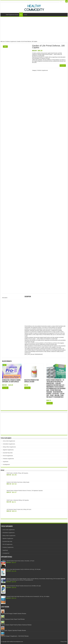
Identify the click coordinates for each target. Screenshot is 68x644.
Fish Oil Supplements (8, 456)
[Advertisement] (34, 29)
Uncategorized (6, 464)
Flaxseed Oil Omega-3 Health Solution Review (14, 614)
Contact (25, 15)
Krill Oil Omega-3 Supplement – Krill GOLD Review (15, 636)
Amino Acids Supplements (9, 441)
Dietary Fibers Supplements (9, 447)
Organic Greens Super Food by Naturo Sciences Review (16, 625)
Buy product (63, 66)
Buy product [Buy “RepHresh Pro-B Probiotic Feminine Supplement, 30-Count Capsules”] (5, 388)
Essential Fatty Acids (8, 453)
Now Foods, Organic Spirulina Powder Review (13, 630)
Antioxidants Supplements (9, 444)
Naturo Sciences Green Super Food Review (13, 619)
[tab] (12, 298)
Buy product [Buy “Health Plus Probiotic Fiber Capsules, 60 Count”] (27, 388)
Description (5, 298)
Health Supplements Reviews (12, 15)
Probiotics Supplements (11, 41)
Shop (21, 15)
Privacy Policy (64, 642)
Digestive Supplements (8, 450)
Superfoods (6, 462)
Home (3, 14)
